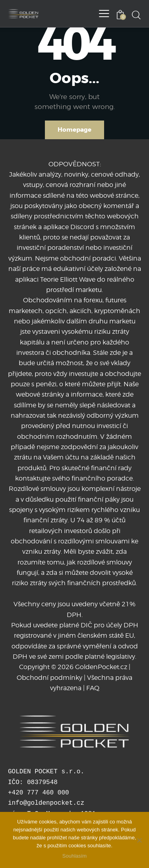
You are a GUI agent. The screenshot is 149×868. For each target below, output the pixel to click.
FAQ (93, 688)
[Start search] (136, 15)
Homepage (74, 130)
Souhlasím (74, 856)
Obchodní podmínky (49, 678)
